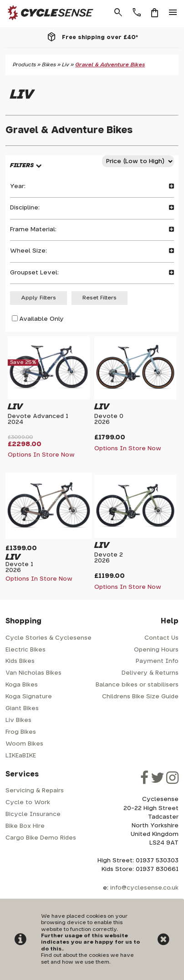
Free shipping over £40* (100, 37)
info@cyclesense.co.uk (144, 888)
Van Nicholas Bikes (33, 673)
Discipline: (92, 208)
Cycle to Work (28, 803)
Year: (92, 187)
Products (24, 65)
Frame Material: (92, 230)
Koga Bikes (22, 685)
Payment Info (157, 661)
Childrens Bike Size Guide (140, 697)
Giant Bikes (22, 709)
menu (173, 13)
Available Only (41, 319)
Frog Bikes (21, 732)
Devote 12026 (19, 567)
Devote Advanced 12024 (38, 419)
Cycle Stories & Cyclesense (49, 638)
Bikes (49, 65)
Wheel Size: (92, 251)
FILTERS (22, 166)
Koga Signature (29, 697)
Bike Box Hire (25, 826)
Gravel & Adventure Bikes (110, 65)
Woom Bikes (24, 744)
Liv (66, 65)
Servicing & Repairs (35, 791)
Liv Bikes (18, 720)
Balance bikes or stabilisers (137, 685)
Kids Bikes (20, 661)
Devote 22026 (109, 558)
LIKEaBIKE (21, 756)
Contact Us (161, 638)
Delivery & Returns (150, 673)
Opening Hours (156, 650)
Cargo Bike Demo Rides (41, 838)
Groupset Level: (92, 273)
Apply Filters (38, 298)
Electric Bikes (26, 650)
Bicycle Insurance (33, 814)
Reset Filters (100, 298)
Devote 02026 (109, 419)
